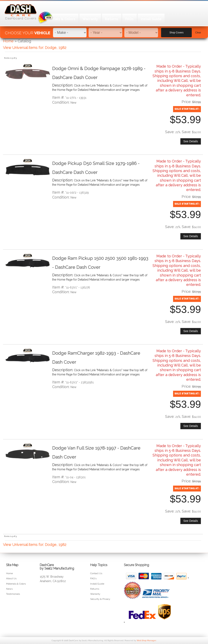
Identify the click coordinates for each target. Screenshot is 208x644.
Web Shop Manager (146, 640)
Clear (198, 31)
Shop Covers (176, 31)
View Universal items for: (35, 48)
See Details (191, 141)
